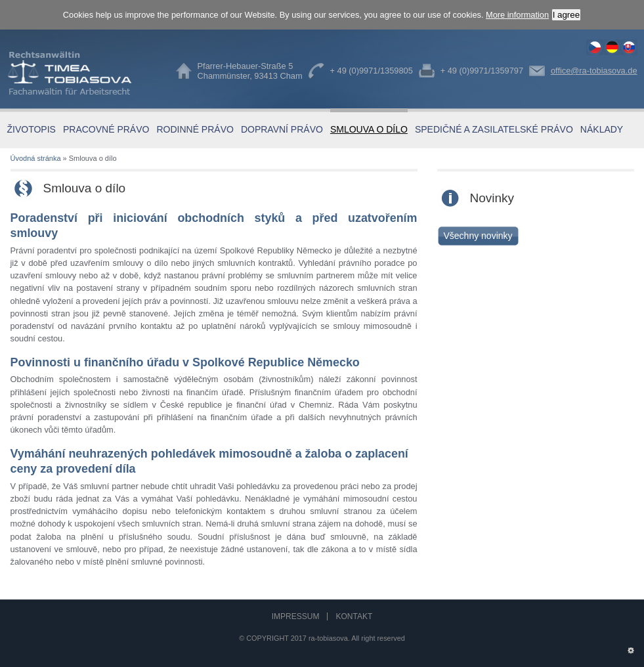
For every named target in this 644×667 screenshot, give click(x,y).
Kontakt (354, 616)
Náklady (602, 129)
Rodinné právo (195, 129)
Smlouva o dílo (595, 47)
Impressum (296, 616)
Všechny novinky (478, 236)
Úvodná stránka (36, 158)
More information (517, 15)
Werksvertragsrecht (612, 47)
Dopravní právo (282, 129)
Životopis (32, 129)
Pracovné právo (106, 129)
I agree (567, 15)
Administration (631, 648)
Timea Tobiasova (79, 73)
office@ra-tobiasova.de (594, 71)
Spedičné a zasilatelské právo (494, 129)
